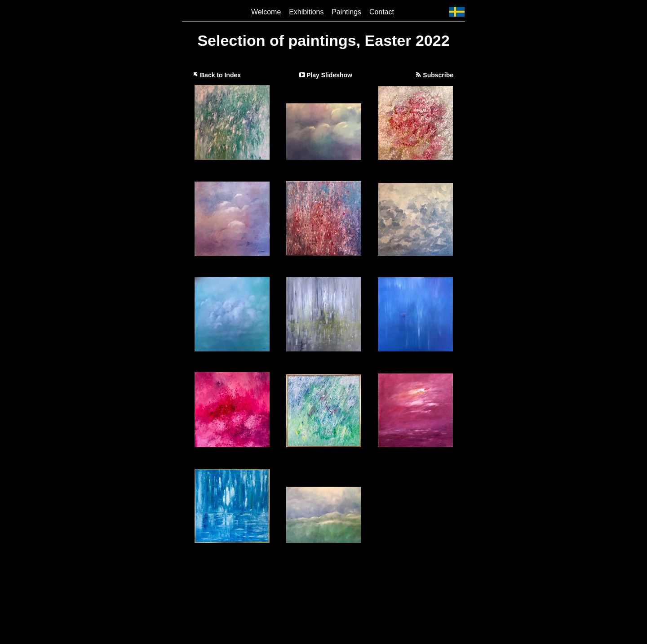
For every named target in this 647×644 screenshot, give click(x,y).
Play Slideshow (329, 75)
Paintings (346, 12)
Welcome (266, 12)
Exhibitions (306, 12)
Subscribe (438, 75)
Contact (382, 12)
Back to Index (220, 75)
